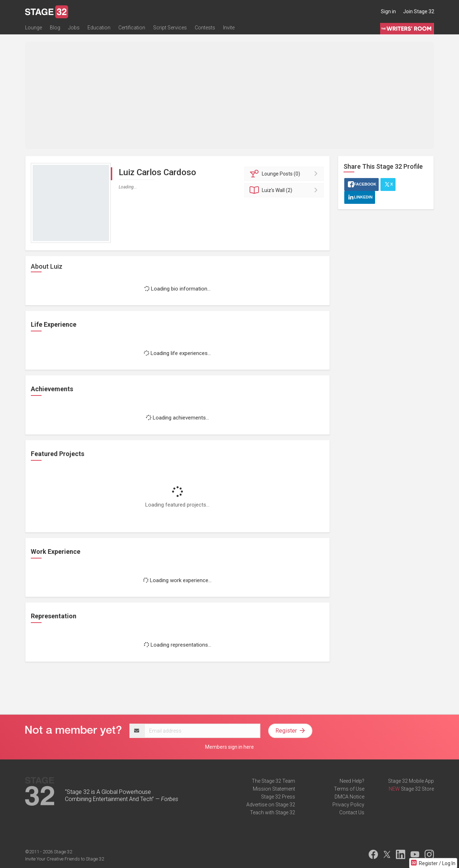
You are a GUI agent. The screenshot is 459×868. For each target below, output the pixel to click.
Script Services (170, 28)
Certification (132, 28)
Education (99, 28)
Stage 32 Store (417, 789)
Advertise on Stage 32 (271, 805)
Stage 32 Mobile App (411, 781)
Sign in (388, 11)
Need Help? (352, 781)
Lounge (34, 28)
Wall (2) (285, 190)
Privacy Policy (348, 805)
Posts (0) (285, 174)
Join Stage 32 (419, 11)
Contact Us (352, 812)
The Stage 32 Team (273, 781)
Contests (205, 28)
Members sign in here (229, 747)
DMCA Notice (349, 797)
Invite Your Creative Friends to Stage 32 (65, 859)
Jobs (74, 28)
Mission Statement (274, 789)
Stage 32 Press (278, 797)
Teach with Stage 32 (273, 812)
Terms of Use (349, 789)
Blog (55, 28)
